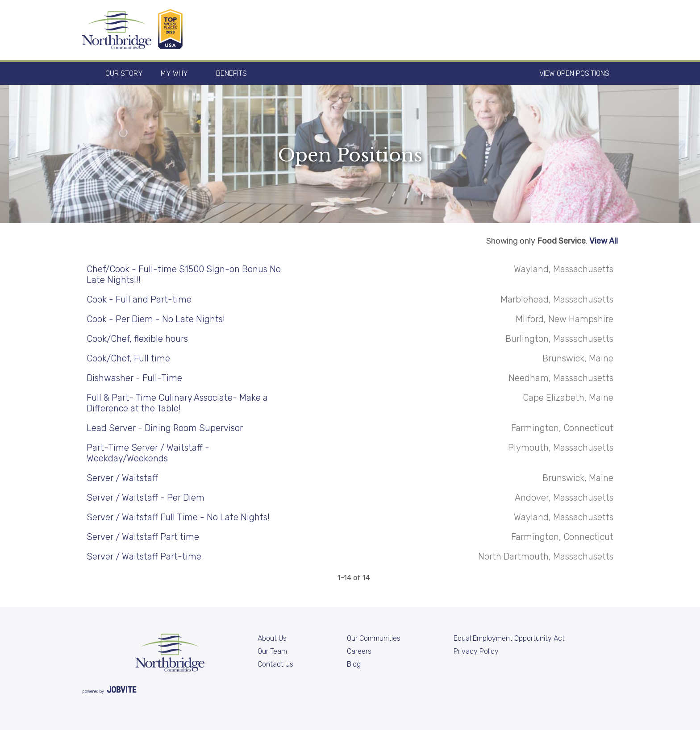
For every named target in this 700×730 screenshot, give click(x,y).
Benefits (231, 73)
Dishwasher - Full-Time (134, 378)
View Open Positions (574, 73)
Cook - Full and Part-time (139, 299)
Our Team (272, 651)
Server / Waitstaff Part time (143, 537)
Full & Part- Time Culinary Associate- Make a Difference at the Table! (177, 403)
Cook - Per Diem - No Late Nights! (156, 319)
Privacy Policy (476, 651)
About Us (272, 638)
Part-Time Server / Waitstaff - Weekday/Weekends (148, 453)
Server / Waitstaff (122, 478)
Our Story (124, 73)
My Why (174, 73)
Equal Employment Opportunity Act (509, 638)
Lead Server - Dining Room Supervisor (165, 428)
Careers (359, 651)
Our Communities (374, 638)
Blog (354, 664)
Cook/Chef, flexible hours (137, 339)
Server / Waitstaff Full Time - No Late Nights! (178, 517)
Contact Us (275, 664)
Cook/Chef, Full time (128, 358)
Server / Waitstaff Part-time (144, 556)
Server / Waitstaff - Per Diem (146, 498)
